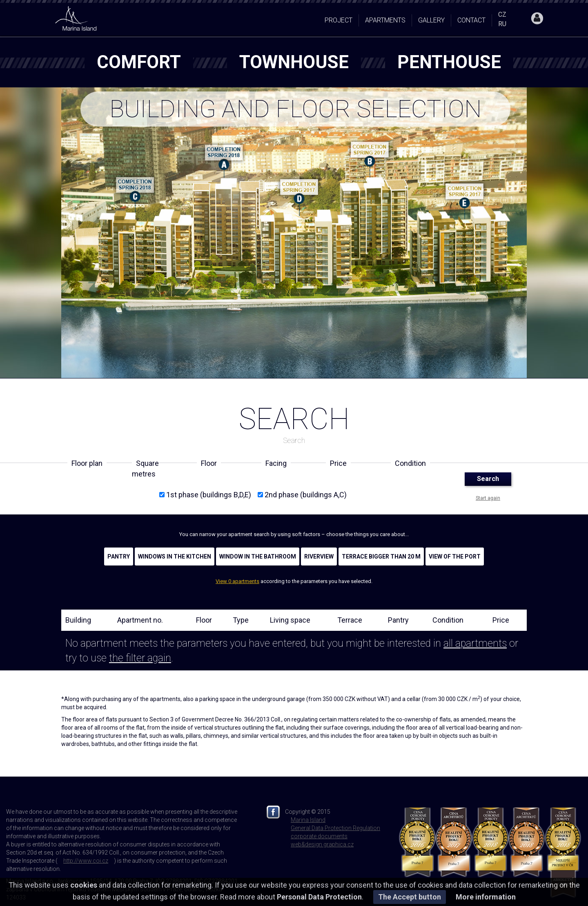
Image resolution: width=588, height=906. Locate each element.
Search (488, 479)
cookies (84, 885)
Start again (488, 498)
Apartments (385, 20)
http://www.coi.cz (86, 861)
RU (502, 24)
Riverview (319, 557)
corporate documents (319, 836)
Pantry (119, 557)
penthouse (449, 62)
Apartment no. (140, 620)
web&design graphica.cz (322, 844)
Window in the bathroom (258, 557)
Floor (204, 620)
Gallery (431, 20)
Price (501, 620)
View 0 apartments (237, 581)
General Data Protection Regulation (335, 828)
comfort (139, 62)
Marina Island (308, 820)
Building (78, 620)
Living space (290, 620)
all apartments (475, 643)
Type (241, 620)
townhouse (294, 62)
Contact (471, 20)
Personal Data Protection (319, 897)
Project (339, 20)
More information (486, 897)
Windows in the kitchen (175, 557)
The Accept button (410, 897)
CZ (502, 14)
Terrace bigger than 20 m (381, 557)
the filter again (140, 658)
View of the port (455, 557)
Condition (448, 620)
